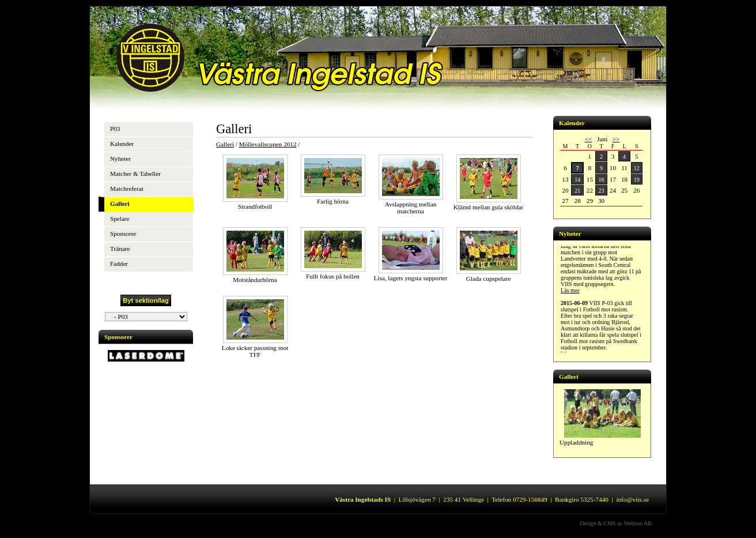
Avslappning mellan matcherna (411, 204)
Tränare (120, 249)
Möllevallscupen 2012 (268, 144)
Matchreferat (127, 189)
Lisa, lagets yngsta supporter (410, 274)
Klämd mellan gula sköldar (488, 204)
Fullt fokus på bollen (333, 273)
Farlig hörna (333, 198)
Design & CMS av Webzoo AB (616, 523)
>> (616, 139)
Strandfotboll (255, 203)
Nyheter (120, 159)
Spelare (120, 219)
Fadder (119, 264)
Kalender (122, 144)
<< (589, 139)
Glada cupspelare (489, 275)
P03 (115, 129)
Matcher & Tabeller (135, 174)
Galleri (120, 204)
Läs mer (570, 291)
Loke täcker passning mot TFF (255, 348)
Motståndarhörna (255, 276)
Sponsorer (123, 234)
